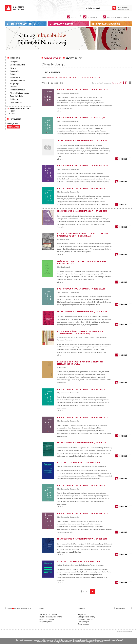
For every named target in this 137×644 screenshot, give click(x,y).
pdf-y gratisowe (52, 72)
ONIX (13, 111)
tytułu (104, 83)
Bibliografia (14, 62)
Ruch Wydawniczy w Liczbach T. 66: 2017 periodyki (83, 417)
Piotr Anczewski (88, 337)
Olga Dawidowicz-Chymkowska (68, 93)
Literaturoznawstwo (17, 80)
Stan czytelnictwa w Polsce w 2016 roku (78, 561)
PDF (13, 114)
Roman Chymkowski (99, 466)
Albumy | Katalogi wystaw (20, 93)
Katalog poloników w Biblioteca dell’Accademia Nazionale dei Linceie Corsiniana (83, 235)
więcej (120, 640)
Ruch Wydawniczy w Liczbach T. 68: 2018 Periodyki (83, 166)
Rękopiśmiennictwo (17, 90)
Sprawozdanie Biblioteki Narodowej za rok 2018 (82, 312)
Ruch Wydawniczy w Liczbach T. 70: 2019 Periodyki (83, 90)
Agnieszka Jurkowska (65, 340)
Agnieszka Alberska (75, 337)
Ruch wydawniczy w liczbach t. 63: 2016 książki (81, 485)
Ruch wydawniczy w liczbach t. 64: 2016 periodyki (83, 513)
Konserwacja (15, 77)
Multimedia (14, 99)
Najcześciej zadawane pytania (51, 617)
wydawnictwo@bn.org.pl (23, 609)
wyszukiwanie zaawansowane (124, 8)
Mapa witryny (121, 609)
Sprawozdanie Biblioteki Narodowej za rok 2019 (82, 211)
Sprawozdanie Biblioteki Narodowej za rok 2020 (82, 140)
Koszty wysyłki (83, 622)
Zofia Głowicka (62, 337)
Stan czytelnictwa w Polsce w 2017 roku (78, 463)
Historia (13, 68)
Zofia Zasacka (86, 466)
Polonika (13, 87)
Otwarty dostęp (16, 102)
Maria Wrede (62, 368)
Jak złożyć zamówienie (48, 614)
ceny (109, 83)
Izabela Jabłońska (101, 337)
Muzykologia (15, 84)
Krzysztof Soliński (63, 240)
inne (98, 78)
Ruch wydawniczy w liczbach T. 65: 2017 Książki (81, 389)
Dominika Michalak (74, 466)
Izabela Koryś (62, 466)
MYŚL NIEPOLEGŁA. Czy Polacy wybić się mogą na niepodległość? (82, 262)
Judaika (13, 74)
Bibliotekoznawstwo (18, 65)
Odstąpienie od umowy (86, 617)
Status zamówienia (47, 619)
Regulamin (82, 614)
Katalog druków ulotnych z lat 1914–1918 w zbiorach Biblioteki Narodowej (80, 333)
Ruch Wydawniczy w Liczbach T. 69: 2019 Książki (81, 188)
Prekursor (129, 632)
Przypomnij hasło (46, 622)
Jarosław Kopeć (73, 565)
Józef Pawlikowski (63, 267)
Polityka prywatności (85, 619)
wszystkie (51, 78)
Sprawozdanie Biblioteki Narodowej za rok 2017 (82, 443)
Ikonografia (14, 71)
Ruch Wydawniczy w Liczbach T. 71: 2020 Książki (81, 118)
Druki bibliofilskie (16, 96)
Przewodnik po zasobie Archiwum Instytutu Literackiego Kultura (80, 363)
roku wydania (116, 83)
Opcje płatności (84, 624)
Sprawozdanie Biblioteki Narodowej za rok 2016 (82, 539)
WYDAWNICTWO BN (53, 58)
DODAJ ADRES (13, 127)
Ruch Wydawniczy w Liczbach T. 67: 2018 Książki (81, 289)
